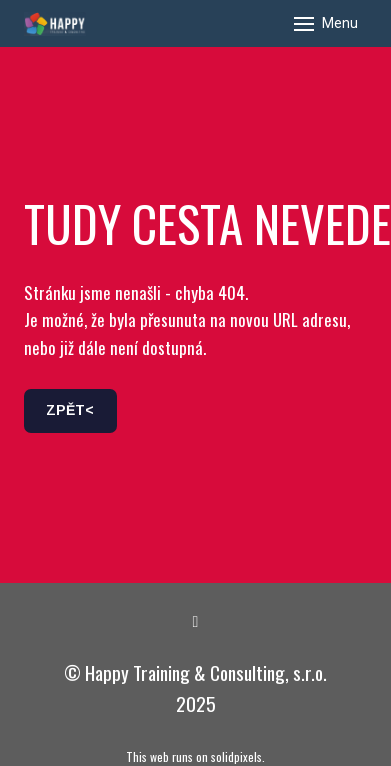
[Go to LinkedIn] (196, 622)
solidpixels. (238, 756)
